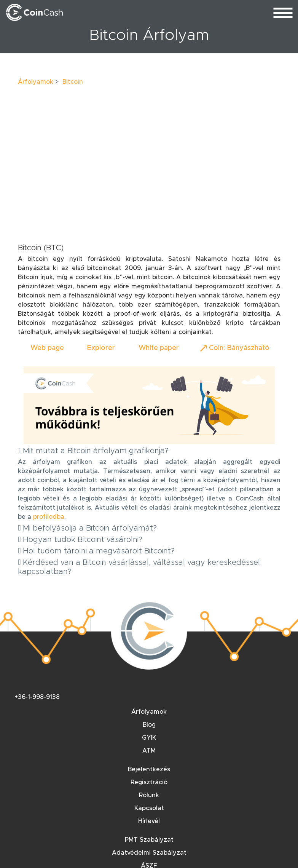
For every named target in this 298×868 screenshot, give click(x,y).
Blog (149, 725)
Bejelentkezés (149, 769)
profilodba (49, 517)
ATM (149, 751)
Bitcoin (73, 82)
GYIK (149, 738)
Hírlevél (149, 821)
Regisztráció (149, 782)
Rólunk (149, 795)
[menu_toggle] (283, 12)
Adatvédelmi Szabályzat (149, 853)
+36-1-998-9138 (37, 697)
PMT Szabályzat (149, 840)
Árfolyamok (36, 82)
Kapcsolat (149, 808)
